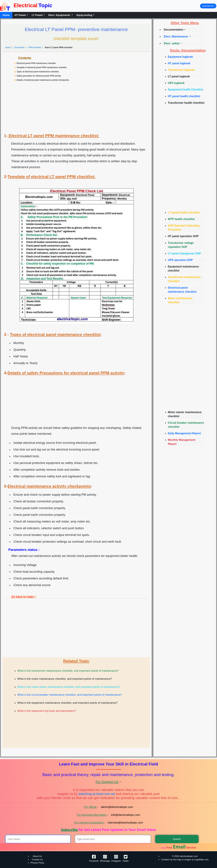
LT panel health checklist (184, 213)
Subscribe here (208, 6)
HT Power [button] (20, 15)
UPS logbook (176, 83)
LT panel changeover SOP (184, 253)
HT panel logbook (179, 63)
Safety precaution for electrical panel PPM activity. (39, 76)
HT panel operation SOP (183, 236)
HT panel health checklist (184, 96)
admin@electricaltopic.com (117, 807)
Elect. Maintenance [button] (176, 36)
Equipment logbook (180, 57)
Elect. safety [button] (172, 43)
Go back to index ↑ (24, 597)
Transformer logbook (181, 70)
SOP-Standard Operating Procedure (184, 228)
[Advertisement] (78, 108)
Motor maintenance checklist (180, 300)
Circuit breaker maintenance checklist (186, 425)
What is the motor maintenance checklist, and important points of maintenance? (65, 679)
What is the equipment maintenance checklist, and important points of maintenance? (68, 703)
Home (6, 15)
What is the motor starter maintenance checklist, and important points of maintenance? (69, 687)
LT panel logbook (179, 76)
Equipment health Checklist (185, 90)
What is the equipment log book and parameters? (47, 711)
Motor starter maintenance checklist (185, 414)
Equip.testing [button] (84, 15)
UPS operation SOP (180, 260)
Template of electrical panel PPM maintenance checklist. (42, 67)
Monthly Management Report (182, 442)
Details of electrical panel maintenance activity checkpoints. (43, 80)
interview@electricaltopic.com (125, 823)
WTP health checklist (181, 219)
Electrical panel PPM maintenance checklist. (36, 63)
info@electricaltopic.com (125, 815)
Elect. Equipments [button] (60, 15)
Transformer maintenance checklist (184, 279)
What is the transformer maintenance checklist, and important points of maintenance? (68, 671)
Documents (20, 47)
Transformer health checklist (186, 103)
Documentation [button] (173, 30)
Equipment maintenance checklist (183, 269)
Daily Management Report (184, 433)
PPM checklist (35, 47)
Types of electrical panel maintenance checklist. (38, 72)
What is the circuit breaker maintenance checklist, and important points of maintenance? (70, 695)
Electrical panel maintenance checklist (182, 290)
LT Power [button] (37, 15)
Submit (177, 839)
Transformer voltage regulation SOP (181, 245)
